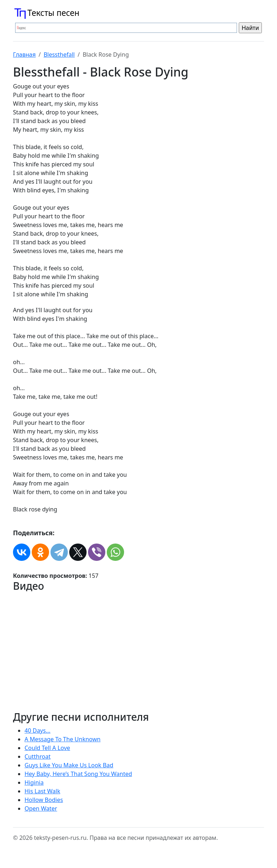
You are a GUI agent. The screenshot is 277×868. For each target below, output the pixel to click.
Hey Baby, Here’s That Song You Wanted (78, 774)
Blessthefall (59, 54)
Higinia (34, 782)
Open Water (41, 808)
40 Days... (38, 730)
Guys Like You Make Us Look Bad (69, 765)
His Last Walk (42, 791)
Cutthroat (38, 756)
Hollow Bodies (44, 800)
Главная (24, 54)
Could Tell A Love (47, 748)
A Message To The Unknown (63, 739)
